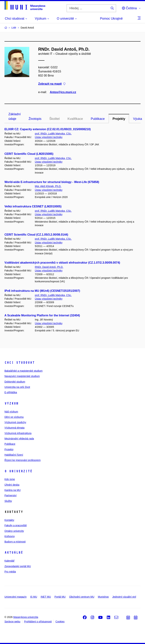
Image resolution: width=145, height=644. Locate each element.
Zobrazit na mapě (52, 84)
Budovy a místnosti (15, 542)
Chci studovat (20, 363)
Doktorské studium (15, 382)
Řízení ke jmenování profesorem (22, 460)
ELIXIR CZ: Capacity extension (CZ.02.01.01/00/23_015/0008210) (48, 129)
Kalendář (9, 561)
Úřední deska (12, 485)
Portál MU (60, 597)
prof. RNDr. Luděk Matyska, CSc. (53, 134)
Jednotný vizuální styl (124, 597)
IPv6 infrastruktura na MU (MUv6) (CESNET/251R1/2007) (42, 291)
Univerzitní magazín (16, 597)
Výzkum (11, 403)
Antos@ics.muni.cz (63, 92)
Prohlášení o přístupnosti (38, 622)
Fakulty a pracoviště (16, 525)
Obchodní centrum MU (82, 597)
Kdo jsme (10, 479)
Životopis (35, 119)
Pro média (10, 572)
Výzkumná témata (14, 428)
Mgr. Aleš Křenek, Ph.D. (48, 186)
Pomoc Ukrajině (111, 19)
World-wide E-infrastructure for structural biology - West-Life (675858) (52, 182)
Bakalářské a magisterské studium (23, 371)
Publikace (98, 119)
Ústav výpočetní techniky (49, 137)
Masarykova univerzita (26, 617)
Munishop (103, 597)
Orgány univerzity (14, 531)
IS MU (34, 597)
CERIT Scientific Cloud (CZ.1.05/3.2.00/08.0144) (36, 235)
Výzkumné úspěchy (15, 422)
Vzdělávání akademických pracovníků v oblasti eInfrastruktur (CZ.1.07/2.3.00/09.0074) (62, 263)
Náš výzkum (11, 412)
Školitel (54, 119)
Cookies (60, 622)
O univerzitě (18, 471)
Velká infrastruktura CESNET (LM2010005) (33, 206)
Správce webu (12, 622)
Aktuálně (14, 553)
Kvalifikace (75, 119)
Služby (8, 501)
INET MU (46, 597)
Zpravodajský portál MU (18, 566)
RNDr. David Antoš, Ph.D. (49, 267)
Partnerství (11, 495)
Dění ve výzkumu (14, 417)
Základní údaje (15, 116)
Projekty (119, 119)
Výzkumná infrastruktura (18, 433)
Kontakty (9, 520)
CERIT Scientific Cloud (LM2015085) (29, 154)
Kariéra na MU (12, 490)
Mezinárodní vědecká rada (19, 439)
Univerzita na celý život (17, 387)
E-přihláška (11, 392)
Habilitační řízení (14, 455)
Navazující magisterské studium (22, 376)
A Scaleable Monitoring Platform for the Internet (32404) (42, 315)
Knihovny (10, 536)
